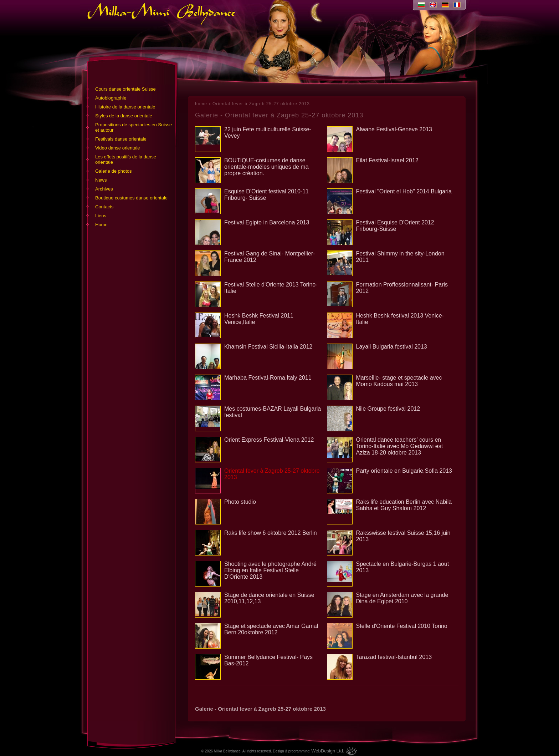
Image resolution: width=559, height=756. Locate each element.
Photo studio (240, 502)
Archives (104, 189)
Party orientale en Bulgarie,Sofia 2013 (404, 471)
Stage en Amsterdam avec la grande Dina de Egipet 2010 (402, 598)
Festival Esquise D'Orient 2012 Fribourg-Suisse (395, 226)
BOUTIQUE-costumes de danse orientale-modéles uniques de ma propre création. (266, 167)
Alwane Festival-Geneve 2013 (394, 129)
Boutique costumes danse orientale (131, 198)
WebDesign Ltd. (328, 751)
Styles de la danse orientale (124, 116)
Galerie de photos (114, 171)
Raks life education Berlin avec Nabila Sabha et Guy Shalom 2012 (404, 505)
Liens (101, 216)
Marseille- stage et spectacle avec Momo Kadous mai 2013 (399, 381)
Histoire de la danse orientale (125, 107)
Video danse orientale (118, 148)
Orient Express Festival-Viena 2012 (269, 440)
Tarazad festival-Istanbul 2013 (394, 657)
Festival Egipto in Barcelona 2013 (267, 222)
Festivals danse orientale (121, 139)
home (201, 104)
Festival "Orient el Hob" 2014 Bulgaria (404, 191)
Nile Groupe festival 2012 (388, 409)
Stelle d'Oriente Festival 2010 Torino (402, 626)
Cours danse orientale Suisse (125, 89)
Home (101, 225)
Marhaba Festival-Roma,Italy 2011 (268, 378)
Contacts (104, 207)
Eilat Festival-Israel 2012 (387, 160)
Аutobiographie (111, 98)
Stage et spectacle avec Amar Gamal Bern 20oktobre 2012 (271, 629)
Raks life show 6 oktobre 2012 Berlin (271, 533)
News (101, 180)
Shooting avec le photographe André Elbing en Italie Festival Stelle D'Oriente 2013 (270, 570)
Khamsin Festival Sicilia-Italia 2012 (268, 347)
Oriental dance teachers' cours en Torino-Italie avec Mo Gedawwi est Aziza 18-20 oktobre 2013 (400, 446)
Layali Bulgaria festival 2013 (392, 347)
